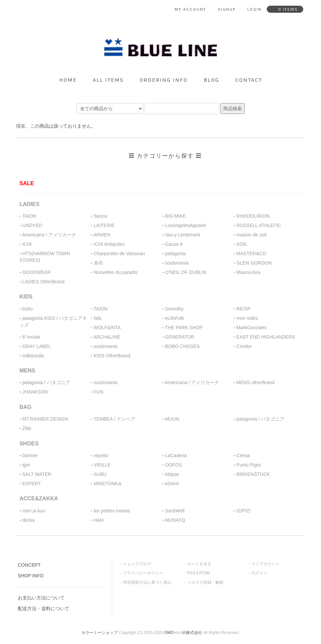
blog (211, 80)
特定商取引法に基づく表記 (147, 582)
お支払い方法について (41, 598)
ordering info (164, 80)
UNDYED (32, 225)
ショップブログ (137, 564)
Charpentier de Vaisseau (119, 254)
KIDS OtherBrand (112, 356)
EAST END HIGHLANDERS (266, 337)
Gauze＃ (174, 244)
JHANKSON (35, 392)
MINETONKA (108, 484)
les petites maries (112, 511)
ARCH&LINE (107, 337)
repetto (101, 455)
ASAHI (172, 484)
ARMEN (102, 235)
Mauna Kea (249, 272)
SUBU (100, 474)
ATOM (204, 573)
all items (108, 80)
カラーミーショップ (100, 633)
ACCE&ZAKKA (39, 498)
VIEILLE (102, 465)
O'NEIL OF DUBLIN (186, 272)
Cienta (243, 455)
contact (249, 80)
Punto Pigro (249, 465)
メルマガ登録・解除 (205, 582)
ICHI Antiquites (109, 244)
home (68, 80)
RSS (191, 573)
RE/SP (244, 309)
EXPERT (31, 484)
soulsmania (177, 263)
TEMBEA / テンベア (114, 419)
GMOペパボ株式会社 (183, 633)
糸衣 (99, 263)
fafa (98, 318)
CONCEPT (29, 565)
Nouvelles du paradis (116, 272)
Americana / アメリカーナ (49, 235)
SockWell (175, 511)
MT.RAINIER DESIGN (45, 419)
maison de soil (252, 235)
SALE (27, 183)
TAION (29, 216)
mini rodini (247, 318)
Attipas (172, 474)
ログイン (259, 573)
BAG (25, 407)
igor (26, 465)
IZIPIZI (244, 511)
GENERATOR (180, 337)
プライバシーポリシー (143, 573)
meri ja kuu (34, 511)
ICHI (27, 244)
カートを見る (199, 564)
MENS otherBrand (256, 382)
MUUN (172, 419)
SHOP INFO (31, 576)
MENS (27, 370)
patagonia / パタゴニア (46, 382)
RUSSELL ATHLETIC (259, 225)
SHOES (29, 443)
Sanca (101, 216)
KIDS (26, 296)
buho (27, 309)
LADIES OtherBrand (43, 282)
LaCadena (176, 455)
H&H (99, 520)
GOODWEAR (36, 272)
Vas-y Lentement (183, 235)
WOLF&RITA (107, 328)
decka (28, 520)
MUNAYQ (175, 520)
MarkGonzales (252, 328)
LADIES (29, 204)
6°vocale (31, 337)
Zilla (26, 428)
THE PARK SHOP (184, 328)
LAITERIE (104, 225)
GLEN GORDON (254, 263)
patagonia (176, 254)
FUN (99, 392)
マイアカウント (265, 564)
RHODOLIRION (253, 216)
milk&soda (33, 356)
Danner (30, 455)
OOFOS (174, 465)
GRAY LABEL (37, 346)
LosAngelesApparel (185, 225)
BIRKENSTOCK (253, 474)
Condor (244, 346)
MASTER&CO (251, 254)
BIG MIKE (176, 216)
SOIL (242, 244)
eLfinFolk (175, 318)
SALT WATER (37, 474)
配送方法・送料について (44, 609)
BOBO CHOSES (182, 346)
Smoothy (174, 309)
